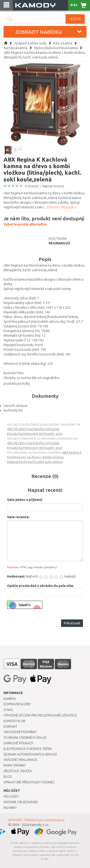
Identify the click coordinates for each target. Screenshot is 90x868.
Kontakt (10, 727)
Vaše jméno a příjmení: (25, 500)
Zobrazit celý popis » (61, 207)
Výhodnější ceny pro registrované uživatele (40, 715)
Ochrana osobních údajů (25, 738)
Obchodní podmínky (20, 732)
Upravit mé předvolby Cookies (29, 782)
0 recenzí (32, 186)
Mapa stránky (15, 765)
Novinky (10, 808)
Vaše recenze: (18, 517)
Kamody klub (14, 721)
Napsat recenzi (53, 186)
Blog (8, 777)
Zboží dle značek (18, 771)
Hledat (75, 19)
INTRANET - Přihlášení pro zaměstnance (36, 820)
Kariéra (10, 699)
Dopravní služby (17, 704)
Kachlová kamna (16, 48)
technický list (13, 410)
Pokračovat (72, 623)
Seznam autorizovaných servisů (30, 754)
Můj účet (11, 796)
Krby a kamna (63, 43)
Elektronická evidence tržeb (28, 749)
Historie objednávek (21, 802)
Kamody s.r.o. (39, 825)
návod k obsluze (16, 406)
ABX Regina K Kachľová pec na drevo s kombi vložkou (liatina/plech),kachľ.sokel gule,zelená (44, 457)
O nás (8, 710)
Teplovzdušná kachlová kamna (56, 48)
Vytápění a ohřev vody (30, 43)
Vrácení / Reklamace (20, 760)
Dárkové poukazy (18, 743)
